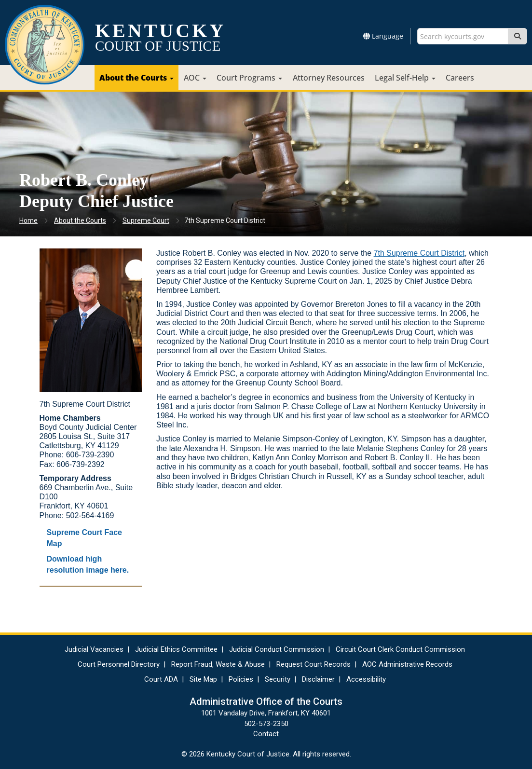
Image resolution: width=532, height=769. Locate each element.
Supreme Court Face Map (84, 538)
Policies (241, 679)
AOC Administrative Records (407, 664)
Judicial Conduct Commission (277, 649)
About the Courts (136, 78)
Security (278, 679)
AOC (195, 78)
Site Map (203, 679)
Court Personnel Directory (119, 664)
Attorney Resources (329, 78)
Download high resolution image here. (88, 564)
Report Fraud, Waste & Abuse (218, 664)
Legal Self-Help (405, 78)
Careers (460, 78)
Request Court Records (314, 664)
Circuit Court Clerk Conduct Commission (400, 649)
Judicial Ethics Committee (176, 649)
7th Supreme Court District (419, 253)
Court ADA (161, 679)
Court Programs (249, 78)
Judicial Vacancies (94, 649)
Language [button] (383, 36)
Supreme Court (146, 220)
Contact (266, 734)
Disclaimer (318, 679)
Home (28, 220)
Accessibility (366, 679)
